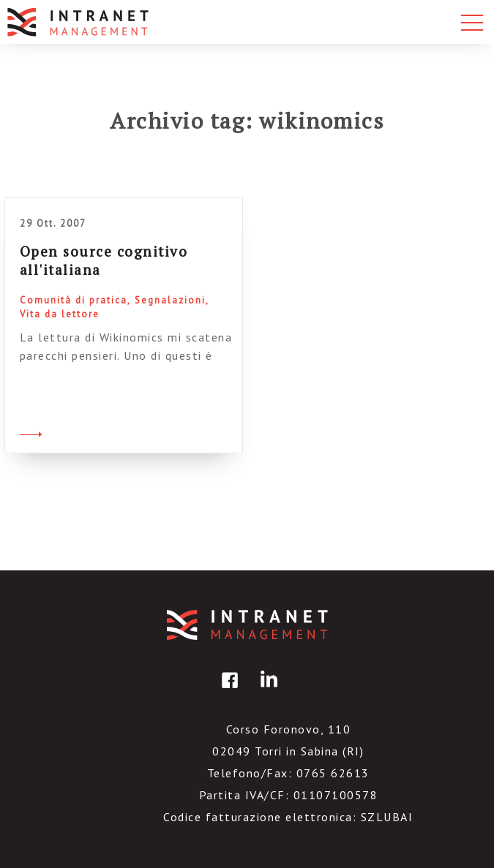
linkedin (266, 691)
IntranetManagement (247, 625)
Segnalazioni (170, 300)
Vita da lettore (60, 314)
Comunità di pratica (74, 300)
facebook (228, 691)
